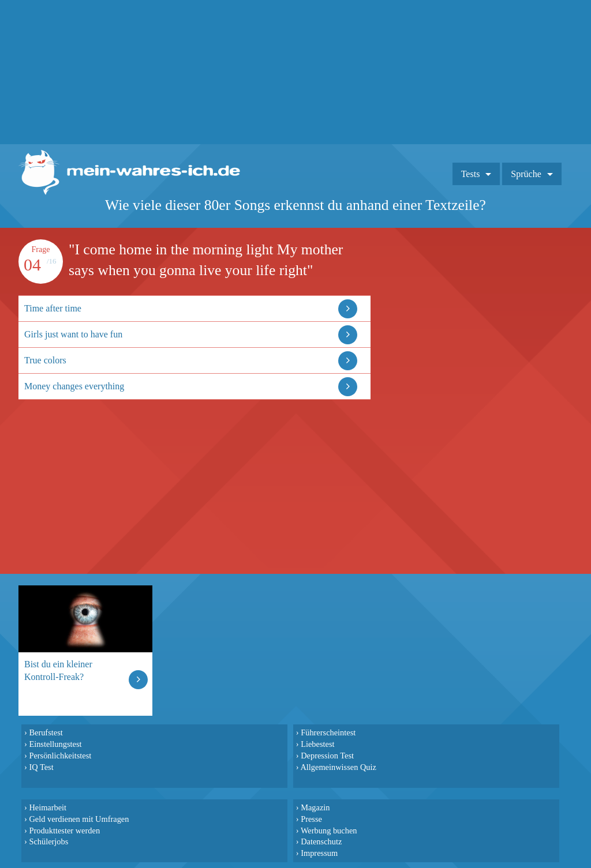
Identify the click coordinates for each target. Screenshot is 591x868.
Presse (311, 819)
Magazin (315, 807)
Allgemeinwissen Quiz (338, 767)
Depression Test (327, 756)
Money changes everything (74, 386)
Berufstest (46, 732)
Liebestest (317, 744)
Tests (471, 174)
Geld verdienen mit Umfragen (79, 819)
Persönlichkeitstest (60, 756)
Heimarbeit (48, 807)
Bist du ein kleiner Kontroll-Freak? (58, 670)
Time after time (53, 308)
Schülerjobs (48, 841)
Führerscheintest (328, 732)
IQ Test (41, 767)
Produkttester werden (64, 831)
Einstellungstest (55, 744)
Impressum (319, 853)
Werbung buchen (329, 831)
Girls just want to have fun (73, 334)
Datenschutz (321, 841)
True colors (45, 360)
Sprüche (526, 174)
